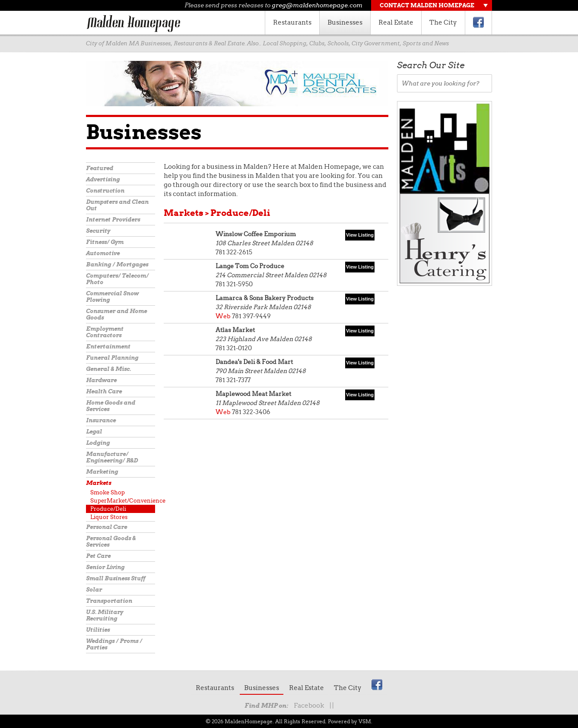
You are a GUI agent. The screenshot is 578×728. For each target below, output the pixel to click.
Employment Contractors (105, 332)
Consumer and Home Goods (116, 314)
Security (98, 231)
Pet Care (98, 556)
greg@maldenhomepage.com (317, 5)
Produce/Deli (108, 509)
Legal (94, 432)
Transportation (109, 601)
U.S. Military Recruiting (105, 615)
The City (443, 22)
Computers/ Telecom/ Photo (117, 279)
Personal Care (106, 527)
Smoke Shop (108, 492)
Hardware (101, 380)
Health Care (104, 391)
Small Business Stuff (116, 578)
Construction (105, 191)
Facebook (309, 706)
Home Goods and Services (111, 406)
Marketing (102, 472)
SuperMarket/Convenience (123, 501)
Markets (98, 483)
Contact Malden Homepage (427, 5)
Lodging (98, 443)
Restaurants (292, 22)
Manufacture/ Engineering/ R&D (112, 457)
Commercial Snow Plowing (112, 297)
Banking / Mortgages (117, 264)
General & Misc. (108, 369)
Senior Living (105, 567)
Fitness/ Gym (105, 242)
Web (223, 316)
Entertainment (108, 347)
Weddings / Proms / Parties (114, 644)
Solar (94, 590)
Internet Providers (113, 220)
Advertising (103, 179)
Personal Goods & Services (111, 541)
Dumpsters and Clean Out (117, 205)
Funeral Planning (112, 358)
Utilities (98, 630)
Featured (100, 168)
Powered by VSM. (350, 721)
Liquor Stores (109, 517)
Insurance (101, 420)
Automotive (103, 253)
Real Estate (396, 22)
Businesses (345, 22)
